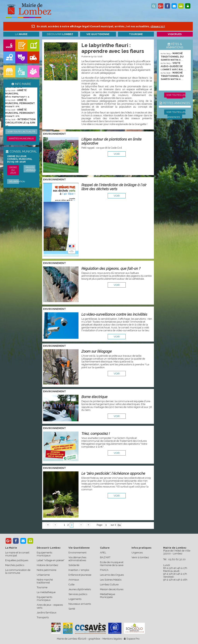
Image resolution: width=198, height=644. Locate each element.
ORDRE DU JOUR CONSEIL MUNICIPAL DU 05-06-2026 (20, 159)
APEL (103, 553)
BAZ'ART (105, 557)
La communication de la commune (18, 571)
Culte (71, 584)
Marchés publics (15, 565)
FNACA (104, 570)
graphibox (94, 639)
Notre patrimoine (47, 570)
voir (117, 154)
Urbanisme (43, 575)
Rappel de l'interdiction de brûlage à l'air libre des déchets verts (114, 187)
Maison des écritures (112, 589)
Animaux (74, 580)
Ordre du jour (13, 170)
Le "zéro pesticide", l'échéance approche (113, 473)
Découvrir (60, 34)
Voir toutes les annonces (176, 115)
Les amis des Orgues (112, 575)
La (21, 34)
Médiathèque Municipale (108, 596)
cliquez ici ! (158, 26)
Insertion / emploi (79, 570)
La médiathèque (46, 592)
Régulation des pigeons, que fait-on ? (111, 268)
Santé (72, 609)
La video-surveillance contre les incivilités (114, 314)
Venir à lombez (140, 557)
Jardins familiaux (47, 613)
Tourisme (42, 587)
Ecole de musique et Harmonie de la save (112, 564)
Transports (43, 617)
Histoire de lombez (47, 565)
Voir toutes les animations (176, 98)
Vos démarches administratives (77, 559)
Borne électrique (94, 397)
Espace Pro (132, 639)
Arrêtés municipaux (21, 139)
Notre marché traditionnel (45, 581)
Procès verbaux (31, 169)
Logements (75, 599)
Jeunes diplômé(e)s (80, 589)
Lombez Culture (109, 584)
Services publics (78, 594)
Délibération (17, 182)
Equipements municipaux (44, 554)
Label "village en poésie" (51, 560)
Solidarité (74, 565)
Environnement (77, 553)
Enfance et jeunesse (80, 575)
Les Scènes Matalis (111, 580)
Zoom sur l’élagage (97, 351)
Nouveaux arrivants (80, 604)
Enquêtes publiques (17, 560)
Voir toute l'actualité (21, 132)
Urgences (137, 553)
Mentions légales (112, 639)
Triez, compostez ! (96, 434)
